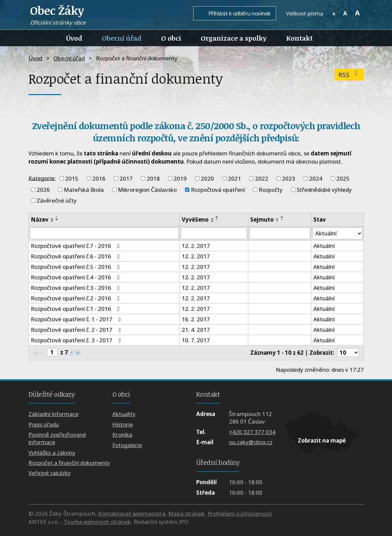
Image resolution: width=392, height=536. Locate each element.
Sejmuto (264, 219)
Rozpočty (271, 190)
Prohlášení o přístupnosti (240, 514)
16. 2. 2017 (196, 319)
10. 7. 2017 (196, 340)
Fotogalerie (127, 445)
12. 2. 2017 (196, 246)
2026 (43, 190)
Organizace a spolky (234, 38)
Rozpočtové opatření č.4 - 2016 (76, 277)
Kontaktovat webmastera (132, 514)
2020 (207, 179)
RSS (349, 75)
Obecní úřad (122, 38)
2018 (153, 179)
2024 (316, 179)
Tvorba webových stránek (97, 522)
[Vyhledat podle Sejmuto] (279, 233)
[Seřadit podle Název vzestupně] (57, 217)
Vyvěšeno (198, 219)
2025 (343, 179)
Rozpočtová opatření (218, 190)
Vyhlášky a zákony (52, 453)
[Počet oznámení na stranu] (348, 353)
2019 (180, 179)
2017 (126, 179)
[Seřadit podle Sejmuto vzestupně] (282, 217)
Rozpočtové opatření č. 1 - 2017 (77, 319)
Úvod (74, 38)
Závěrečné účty (57, 200)
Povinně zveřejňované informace (57, 439)
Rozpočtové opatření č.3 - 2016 (76, 288)
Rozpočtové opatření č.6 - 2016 (76, 256)
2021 (234, 179)
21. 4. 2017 (196, 330)
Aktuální (324, 246)
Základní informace (54, 414)
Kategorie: (42, 178)
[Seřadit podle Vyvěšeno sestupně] (217, 220)
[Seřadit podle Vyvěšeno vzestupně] (217, 217)
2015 (72, 179)
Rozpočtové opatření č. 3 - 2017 (77, 340)
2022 (262, 179)
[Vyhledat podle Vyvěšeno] (214, 233)
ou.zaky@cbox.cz (251, 442)
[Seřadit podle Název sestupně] (57, 220)
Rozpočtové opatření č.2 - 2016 (76, 298)
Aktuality (124, 414)
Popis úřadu (44, 424)
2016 (99, 179)
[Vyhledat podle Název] (104, 233)
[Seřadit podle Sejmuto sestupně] (282, 220)
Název (42, 219)
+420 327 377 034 (252, 432)
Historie (123, 424)
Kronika (122, 435)
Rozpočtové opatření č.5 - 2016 (76, 267)
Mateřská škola (84, 190)
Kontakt (299, 38)
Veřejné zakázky (50, 473)
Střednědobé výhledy (324, 190)
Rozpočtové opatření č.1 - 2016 (76, 309)
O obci (171, 38)
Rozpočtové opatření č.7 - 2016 (76, 246)
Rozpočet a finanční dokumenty (69, 463)
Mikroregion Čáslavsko (147, 190)
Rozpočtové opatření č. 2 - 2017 (77, 330)
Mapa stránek (187, 514)
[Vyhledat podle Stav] (337, 233)
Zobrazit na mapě (322, 440)
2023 (289, 179)
